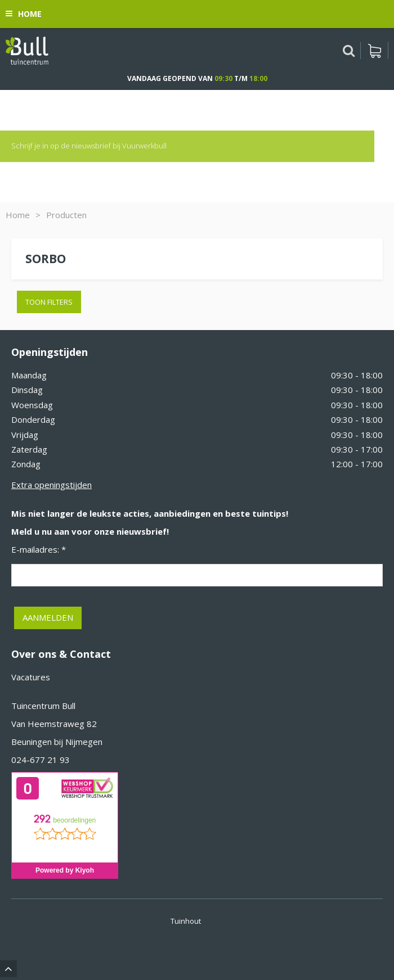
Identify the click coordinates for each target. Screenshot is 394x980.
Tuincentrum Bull (43, 706)
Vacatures (31, 677)
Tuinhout (186, 921)
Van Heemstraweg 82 (54, 724)
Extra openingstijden (52, 485)
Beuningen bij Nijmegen (57, 742)
